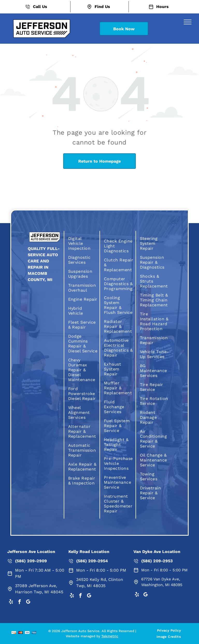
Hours (162, 7)
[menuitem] (83, 243)
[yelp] (11, 603)
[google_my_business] (28, 603)
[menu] (188, 22)
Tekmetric (110, 636)
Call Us (40, 7)
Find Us (102, 7)
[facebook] (19, 603)
